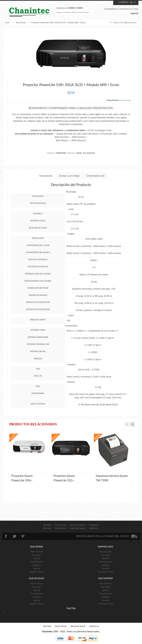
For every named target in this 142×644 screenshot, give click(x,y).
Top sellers (37, 555)
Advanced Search (78, 525)
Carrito (123, 2)
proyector (91, 153)
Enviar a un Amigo (70, 176)
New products (37, 552)
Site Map (47, 525)
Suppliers (37, 565)
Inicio (7, 23)
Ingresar (134, 13)
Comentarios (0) (95, 176)
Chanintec (47, 631)
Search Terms (61, 525)
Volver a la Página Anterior (125, 23)
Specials (37, 558)
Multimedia (21, 23)
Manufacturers (37, 562)
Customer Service (37, 572)
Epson (79, 153)
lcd (84, 153)
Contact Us (94, 525)
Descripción (46, 176)
